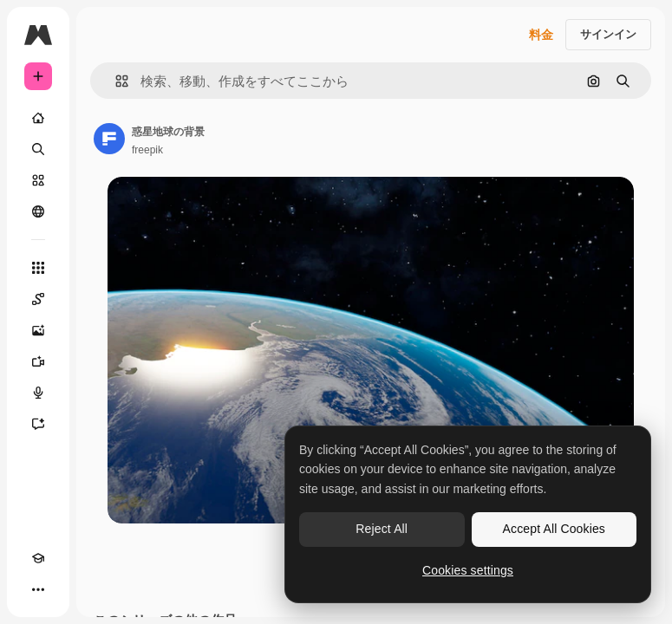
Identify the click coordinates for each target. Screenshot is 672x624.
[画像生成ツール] (38, 330)
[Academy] (38, 558)
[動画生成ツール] (38, 361)
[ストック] (38, 180)
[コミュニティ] (38, 211)
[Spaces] (38, 299)
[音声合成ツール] (38, 393)
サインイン (608, 34)
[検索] (38, 149)
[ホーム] (38, 118)
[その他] (38, 589)
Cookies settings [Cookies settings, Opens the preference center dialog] (468, 570)
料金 (541, 35)
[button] (115, 81)
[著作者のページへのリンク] (109, 139)
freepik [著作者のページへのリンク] (147, 150)
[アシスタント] (38, 424)
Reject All (382, 529)
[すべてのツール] (38, 268)
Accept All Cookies (554, 529)
